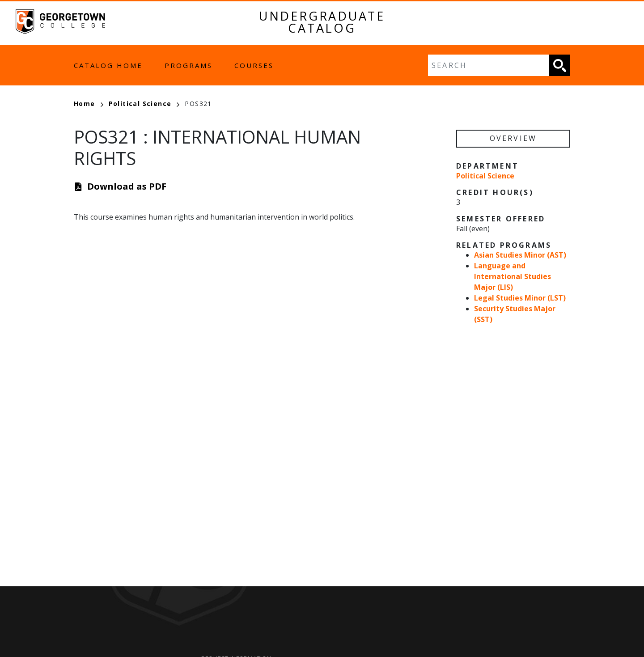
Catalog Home (108, 65)
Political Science (144, 104)
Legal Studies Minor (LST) (520, 298)
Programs (189, 65)
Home (89, 104)
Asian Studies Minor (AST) (520, 255)
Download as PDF (127, 186)
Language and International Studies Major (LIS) (513, 276)
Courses (254, 65)
